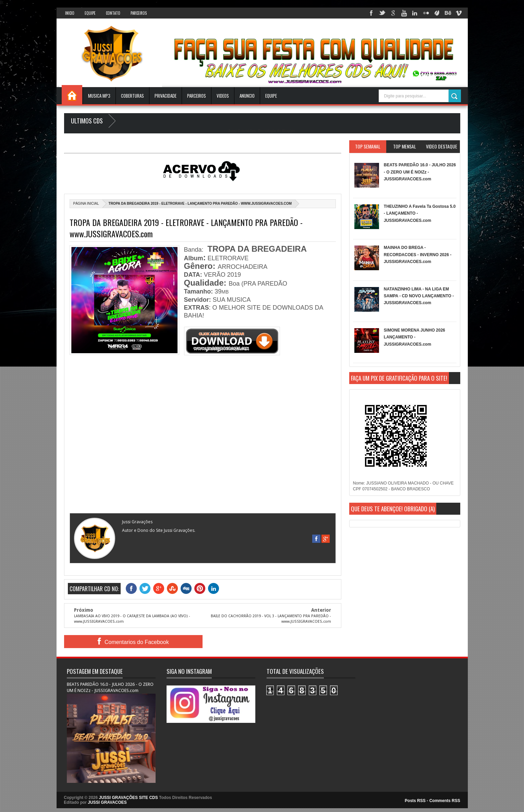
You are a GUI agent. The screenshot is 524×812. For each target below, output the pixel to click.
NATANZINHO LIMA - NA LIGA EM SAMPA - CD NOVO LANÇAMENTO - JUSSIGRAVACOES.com (419, 296)
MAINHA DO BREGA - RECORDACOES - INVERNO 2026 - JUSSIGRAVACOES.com (418, 255)
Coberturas (132, 96)
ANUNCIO (247, 96)
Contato (113, 13)
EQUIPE (271, 96)
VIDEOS (223, 96)
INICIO (70, 13)
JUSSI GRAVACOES (107, 802)
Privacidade (166, 96)
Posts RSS (415, 801)
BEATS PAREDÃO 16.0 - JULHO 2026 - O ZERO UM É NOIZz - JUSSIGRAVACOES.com (420, 172)
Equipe (90, 13)
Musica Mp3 (99, 96)
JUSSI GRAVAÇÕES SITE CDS (129, 798)
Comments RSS (445, 801)
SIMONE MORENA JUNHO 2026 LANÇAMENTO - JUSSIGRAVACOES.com (415, 337)
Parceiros (139, 13)
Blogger (288, 131)
